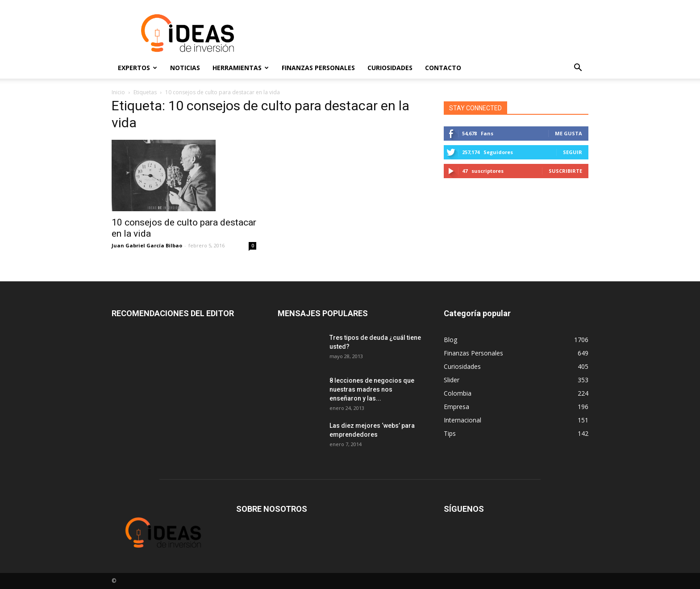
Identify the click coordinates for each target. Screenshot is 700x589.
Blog (450, 340)
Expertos (137, 68)
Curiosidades (390, 68)
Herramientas (241, 68)
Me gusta (569, 133)
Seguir (573, 152)
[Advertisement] (426, 33)
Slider (452, 380)
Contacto (443, 68)
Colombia (458, 393)
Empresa (456, 407)
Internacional (462, 420)
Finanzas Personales (318, 68)
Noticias (185, 68)
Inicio (118, 92)
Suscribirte (565, 171)
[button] (578, 68)
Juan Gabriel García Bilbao (147, 245)
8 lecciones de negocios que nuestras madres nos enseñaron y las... (372, 389)
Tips (450, 433)
